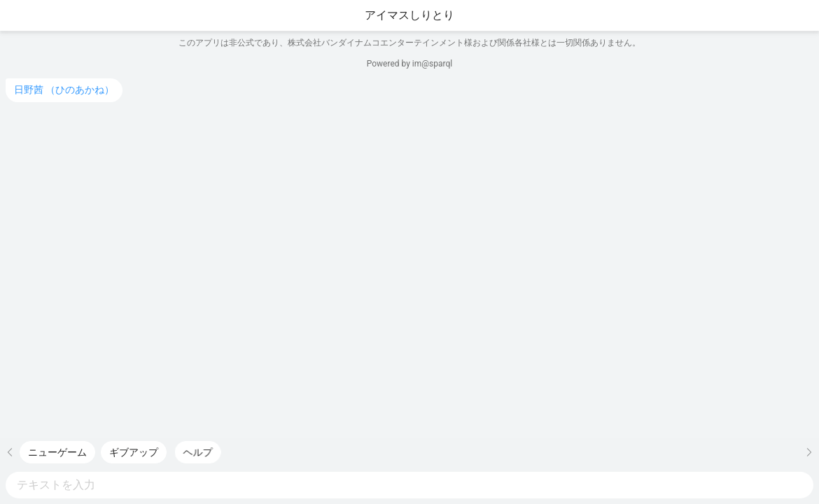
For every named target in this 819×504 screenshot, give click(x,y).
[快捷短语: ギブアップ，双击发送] (134, 452)
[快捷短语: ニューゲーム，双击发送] (57, 452)
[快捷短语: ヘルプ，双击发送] (203, 452)
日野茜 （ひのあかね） (64, 90)
